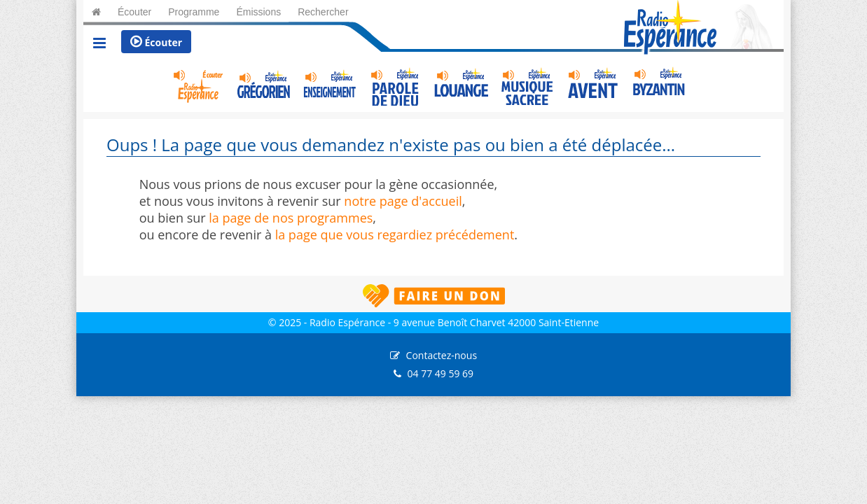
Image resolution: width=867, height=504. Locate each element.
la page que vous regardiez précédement (395, 234)
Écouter (156, 42)
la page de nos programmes (291, 218)
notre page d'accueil (403, 201)
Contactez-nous (442, 355)
